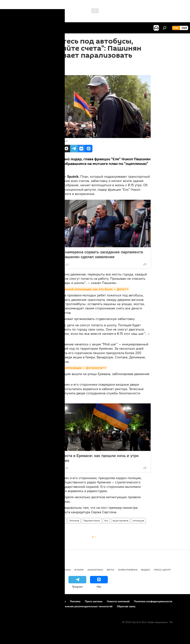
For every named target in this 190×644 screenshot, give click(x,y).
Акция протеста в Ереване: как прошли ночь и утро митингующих (91, 458)
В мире (79, 570)
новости (10, 570)
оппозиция (138, 521)
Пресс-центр (162, 570)
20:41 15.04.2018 (49, 70)
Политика (74, 521)
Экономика (44, 570)
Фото (110, 570)
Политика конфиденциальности (153, 601)
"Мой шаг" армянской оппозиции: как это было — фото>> (84, 289)
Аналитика (95, 570)
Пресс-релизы (94, 601)
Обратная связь (126, 606)
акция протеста (120, 521)
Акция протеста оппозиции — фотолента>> (73, 368)
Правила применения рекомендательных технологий (80, 606)
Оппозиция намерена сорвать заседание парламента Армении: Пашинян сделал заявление (93, 254)
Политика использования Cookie (24, 606)
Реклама (75, 601)
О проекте (10, 601)
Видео (146, 570)
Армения (46, 521)
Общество (60, 521)
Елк (106, 521)
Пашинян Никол (92, 521)
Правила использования (35, 601)
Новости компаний (118, 601)
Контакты (60, 601)
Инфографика (128, 570)
